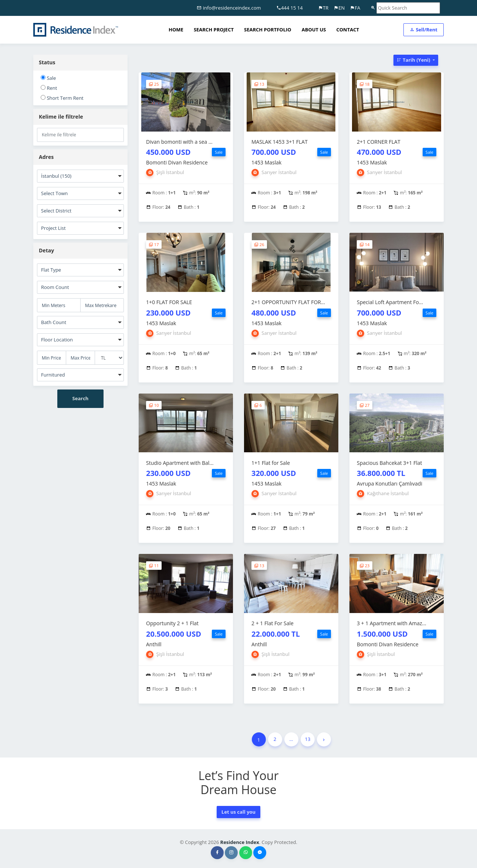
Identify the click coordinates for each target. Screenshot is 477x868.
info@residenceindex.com (229, 8)
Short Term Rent (62, 98)
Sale (48, 78)
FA (355, 8)
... (291, 739)
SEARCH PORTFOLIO (268, 30)
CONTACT (348, 30)
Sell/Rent (424, 30)
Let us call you (238, 812)
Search (81, 398)
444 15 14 (290, 8)
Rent (49, 88)
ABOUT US (314, 30)
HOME (176, 30)
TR (323, 8)
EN (339, 8)
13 (308, 739)
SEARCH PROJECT (214, 30)
